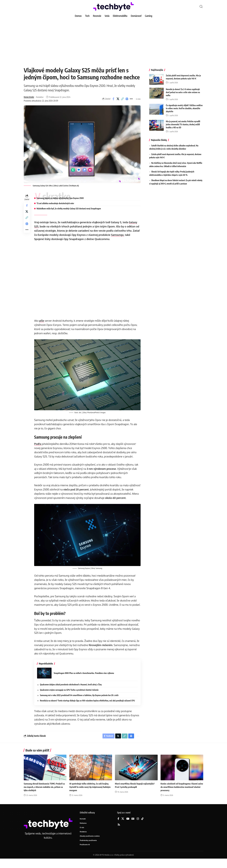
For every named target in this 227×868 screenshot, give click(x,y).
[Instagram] (138, 827)
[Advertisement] (113, 41)
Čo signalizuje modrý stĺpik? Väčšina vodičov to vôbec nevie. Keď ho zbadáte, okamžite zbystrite (184, 106)
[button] (201, 7)
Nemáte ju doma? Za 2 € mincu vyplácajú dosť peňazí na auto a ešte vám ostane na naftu (183, 90)
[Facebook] (118, 827)
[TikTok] (142, 827)
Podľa (39, 443)
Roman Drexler (30, 97)
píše (43, 321)
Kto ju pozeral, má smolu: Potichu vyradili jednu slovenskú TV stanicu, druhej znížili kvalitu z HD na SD (183, 122)
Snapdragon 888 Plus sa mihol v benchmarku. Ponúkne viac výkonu (87, 680)
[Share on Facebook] (113, 99)
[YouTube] (128, 827)
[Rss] (119, 833)
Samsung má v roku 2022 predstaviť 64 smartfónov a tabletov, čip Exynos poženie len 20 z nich (80, 703)
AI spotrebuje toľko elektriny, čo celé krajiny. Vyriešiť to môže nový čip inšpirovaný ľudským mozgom (90, 795)
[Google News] (133, 827)
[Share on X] (118, 99)
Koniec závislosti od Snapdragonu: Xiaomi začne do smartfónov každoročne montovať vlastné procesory (181, 795)
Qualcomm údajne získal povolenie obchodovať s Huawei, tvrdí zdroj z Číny (72, 692)
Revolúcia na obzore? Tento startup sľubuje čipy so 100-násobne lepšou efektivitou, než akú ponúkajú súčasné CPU (88, 708)
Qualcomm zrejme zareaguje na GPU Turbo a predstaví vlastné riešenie (70, 697)
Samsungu (126, 235)
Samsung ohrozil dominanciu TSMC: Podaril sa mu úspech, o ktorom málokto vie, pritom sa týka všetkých (45, 795)
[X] (123, 827)
